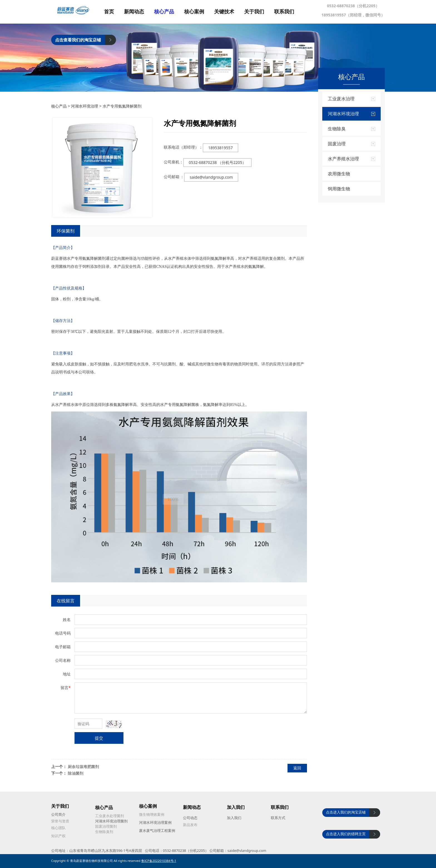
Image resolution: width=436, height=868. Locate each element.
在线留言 (66, 601)
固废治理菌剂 (106, 826)
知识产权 (58, 836)
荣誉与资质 (60, 821)
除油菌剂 (76, 773)
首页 (116, 12)
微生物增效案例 (152, 815)
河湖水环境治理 (85, 106)
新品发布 (190, 825)
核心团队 (58, 828)
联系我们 (291, 12)
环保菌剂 (66, 231)
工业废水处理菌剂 (110, 816)
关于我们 (261, 12)
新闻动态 (141, 12)
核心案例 (201, 12)
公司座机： (174, 162)
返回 (297, 768)
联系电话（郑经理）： (183, 147)
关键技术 (231, 12)
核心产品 (171, 12)
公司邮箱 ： (174, 177)
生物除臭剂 (104, 832)
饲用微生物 (339, 189)
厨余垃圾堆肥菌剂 (83, 766)
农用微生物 (339, 174)
